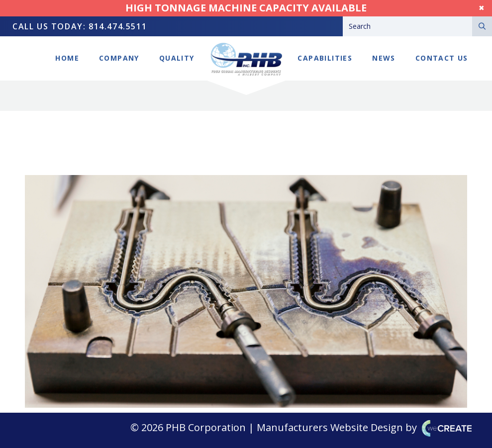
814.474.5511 (118, 26)
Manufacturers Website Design (330, 427)
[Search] (407, 26)
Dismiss (472, 8)
